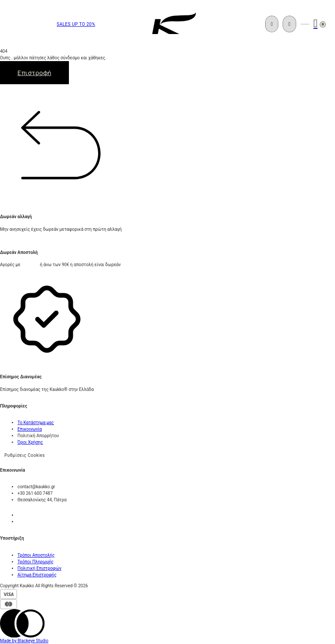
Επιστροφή (34, 73)
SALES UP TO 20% (76, 24)
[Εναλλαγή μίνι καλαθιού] (316, 24)
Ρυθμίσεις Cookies (25, 455)
